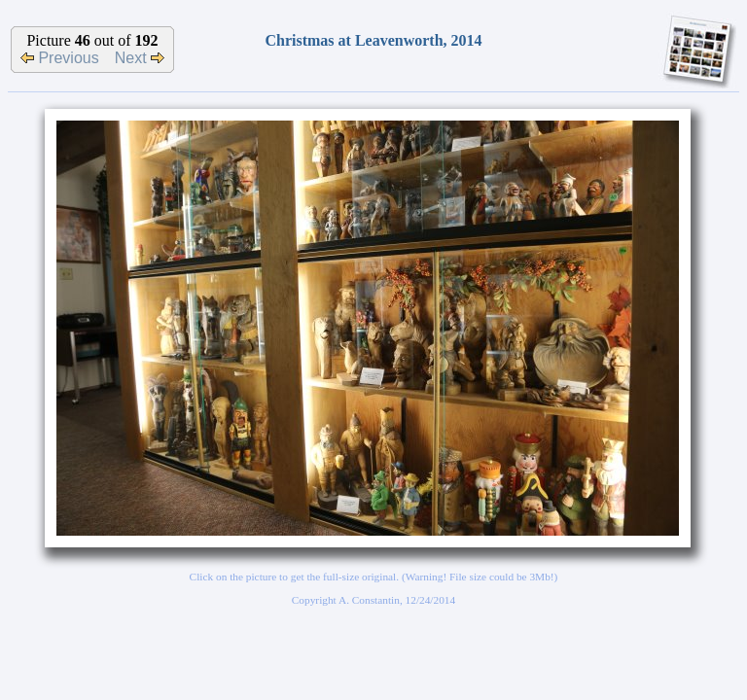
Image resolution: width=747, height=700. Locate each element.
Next (140, 58)
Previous (60, 58)
